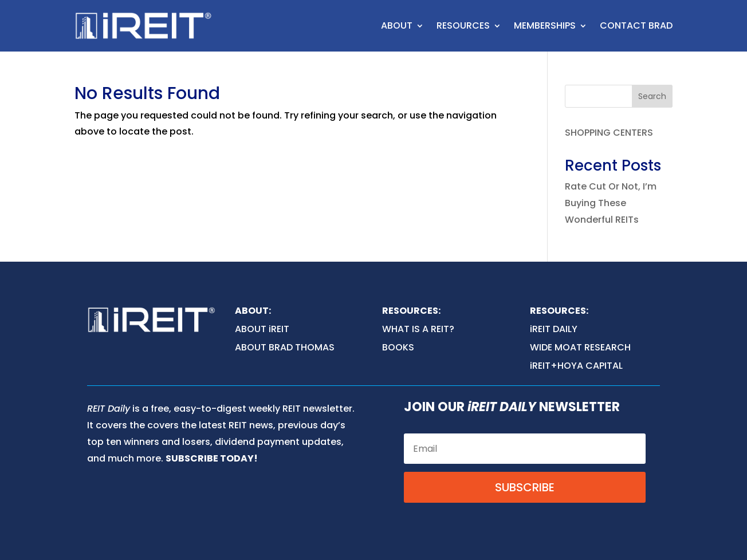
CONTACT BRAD (636, 25)
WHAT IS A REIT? (418, 329)
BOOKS (398, 347)
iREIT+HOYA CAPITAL (576, 366)
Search (652, 96)
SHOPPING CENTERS (609, 133)
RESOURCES (463, 25)
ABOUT (397, 25)
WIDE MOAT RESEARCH (580, 347)
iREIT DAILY (554, 329)
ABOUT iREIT (262, 329)
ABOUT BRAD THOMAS (285, 347)
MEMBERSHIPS (545, 25)
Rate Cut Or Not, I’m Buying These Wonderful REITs (611, 203)
